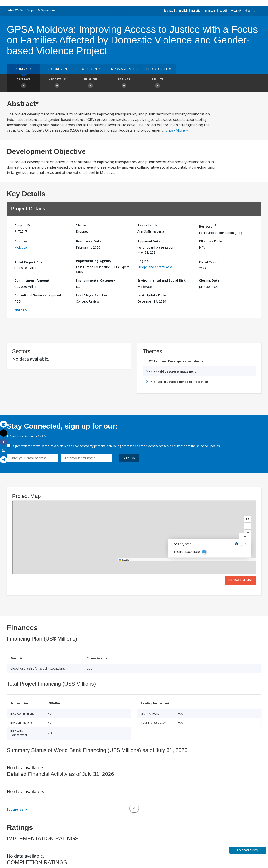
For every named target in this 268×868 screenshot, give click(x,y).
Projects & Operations (41, 10)
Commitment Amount (32, 280)
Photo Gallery (159, 69)
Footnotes (15, 809)
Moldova (21, 247)
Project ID (22, 225)
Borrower (208, 226)
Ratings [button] (124, 84)
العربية (223, 11)
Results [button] (158, 84)
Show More (177, 130)
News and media (125, 69)
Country (21, 241)
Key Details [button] (57, 84)
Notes (19, 310)
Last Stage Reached (92, 295)
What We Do (16, 10)
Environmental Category (96, 280)
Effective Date (211, 241)
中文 (248, 11)
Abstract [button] (24, 84)
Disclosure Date (89, 241)
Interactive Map (240, 580)
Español (196, 11)
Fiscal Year (209, 261)
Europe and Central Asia (155, 267)
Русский (236, 11)
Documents (91, 69)
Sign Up (129, 458)
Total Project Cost (30, 261)
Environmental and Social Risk (162, 280)
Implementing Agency (94, 261)
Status (81, 225)
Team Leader (148, 225)
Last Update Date (152, 295)
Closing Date (209, 280)
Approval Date (149, 241)
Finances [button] (91, 84)
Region (143, 261)
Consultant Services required (38, 295)
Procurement (57, 69)
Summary (24, 69)
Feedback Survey (248, 850)
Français (210, 11)
